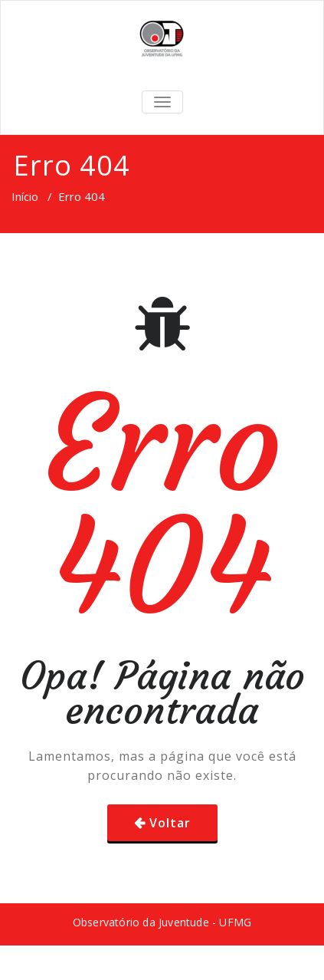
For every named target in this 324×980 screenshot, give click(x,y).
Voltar (170, 823)
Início (25, 196)
